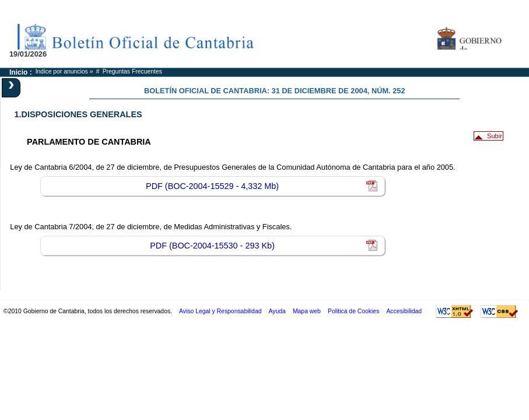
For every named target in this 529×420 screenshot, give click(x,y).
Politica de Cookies (353, 311)
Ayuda (277, 311)
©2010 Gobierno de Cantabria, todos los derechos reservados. (88, 311)
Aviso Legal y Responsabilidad (220, 311)
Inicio (18, 72)
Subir (495, 136)
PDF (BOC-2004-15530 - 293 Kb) (212, 246)
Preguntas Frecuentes (132, 71)
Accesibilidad (404, 311)
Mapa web (307, 311)
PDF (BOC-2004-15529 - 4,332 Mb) (212, 186)
